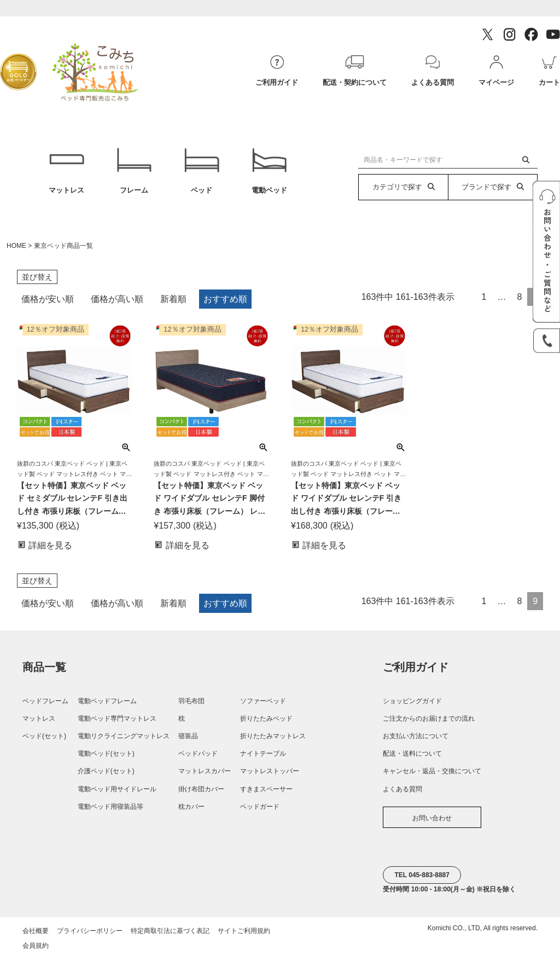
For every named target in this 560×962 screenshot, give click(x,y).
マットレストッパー (270, 775)
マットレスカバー (205, 775)
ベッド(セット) (44, 740)
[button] (468, 298)
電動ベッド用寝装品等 (110, 810)
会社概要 (36, 935)
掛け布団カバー (201, 793)
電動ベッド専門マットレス (117, 723)
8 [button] (519, 301)
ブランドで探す (493, 187)
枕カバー (191, 810)
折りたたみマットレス (273, 740)
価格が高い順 (117, 303)
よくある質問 (402, 793)
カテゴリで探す (404, 187)
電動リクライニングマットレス (124, 740)
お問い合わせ (432, 822)
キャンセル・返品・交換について (432, 775)
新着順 (173, 303)
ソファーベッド (263, 705)
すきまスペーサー (266, 793)
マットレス (66, 173)
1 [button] (484, 301)
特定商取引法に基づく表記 (170, 935)
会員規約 (36, 950)
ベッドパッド (198, 758)
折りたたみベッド (266, 723)
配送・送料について (412, 758)
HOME (16, 250)
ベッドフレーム (45, 705)
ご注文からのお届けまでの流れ (429, 723)
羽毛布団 (191, 705)
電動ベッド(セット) (106, 758)
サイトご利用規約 (244, 935)
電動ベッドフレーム (107, 705)
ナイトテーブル (263, 758)
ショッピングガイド (412, 705)
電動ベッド (269, 173)
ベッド (202, 173)
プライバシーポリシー (90, 935)
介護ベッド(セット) (106, 775)
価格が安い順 (48, 303)
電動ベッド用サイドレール (117, 793)
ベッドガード (260, 810)
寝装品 (188, 740)
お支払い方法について (416, 740)
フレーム (134, 173)
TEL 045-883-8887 (422, 879)
